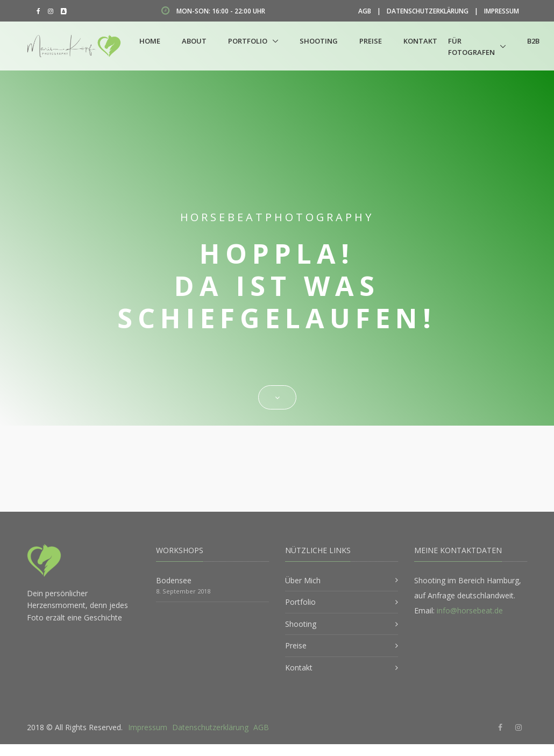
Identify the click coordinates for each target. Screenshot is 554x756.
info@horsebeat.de (470, 610)
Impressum (502, 11)
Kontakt (420, 41)
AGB (365, 11)
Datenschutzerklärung (428, 11)
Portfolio (248, 41)
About (194, 41)
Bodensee (174, 580)
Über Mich (303, 580)
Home (150, 41)
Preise (371, 41)
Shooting (319, 41)
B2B (533, 41)
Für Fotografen (471, 47)
